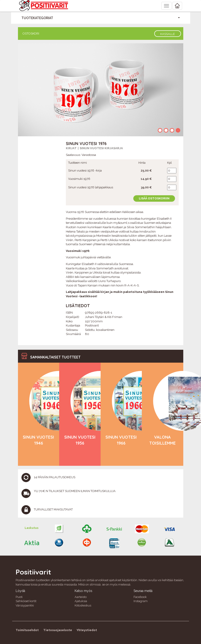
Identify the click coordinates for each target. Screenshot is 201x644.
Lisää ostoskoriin (154, 198)
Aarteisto (81, 597)
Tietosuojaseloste (58, 630)
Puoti (19, 597)
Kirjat (71, 148)
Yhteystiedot (87, 630)
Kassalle (168, 34)
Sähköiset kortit (26, 601)
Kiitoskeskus (83, 605)
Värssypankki (25, 605)
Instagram (141, 601)
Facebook (140, 597)
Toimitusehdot (27, 630)
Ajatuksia (81, 601)
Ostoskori (31, 34)
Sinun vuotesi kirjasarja (101, 148)
